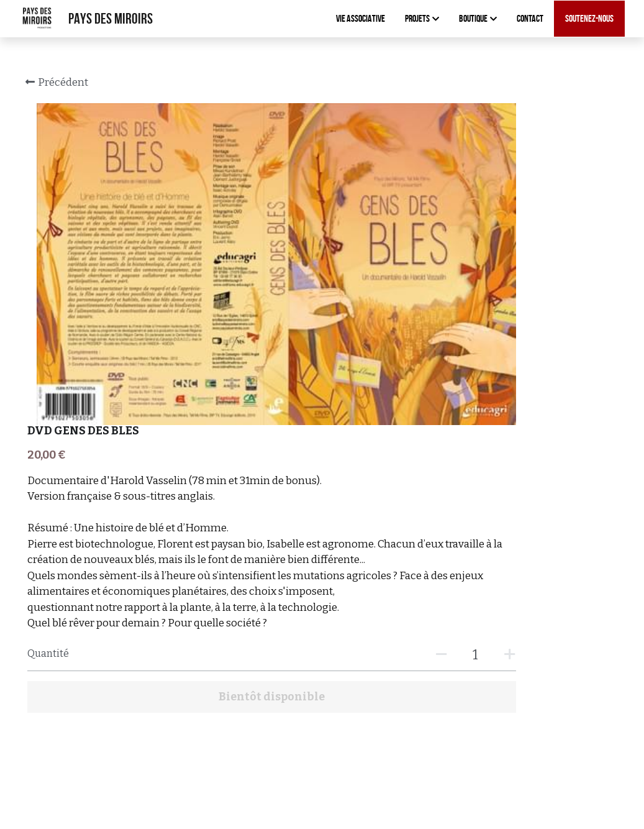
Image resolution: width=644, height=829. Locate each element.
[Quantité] (501, 428)
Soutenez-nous (589, 18)
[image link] (37, 18)
